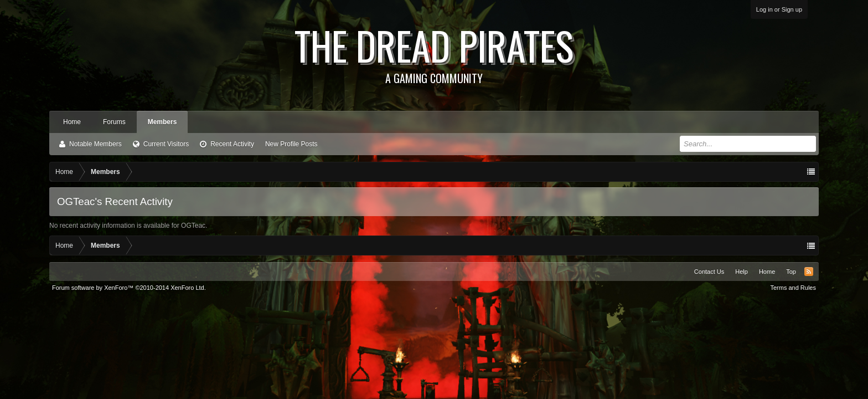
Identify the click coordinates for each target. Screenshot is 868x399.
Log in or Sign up (779, 9)
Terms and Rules (793, 288)
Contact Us (709, 272)
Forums (114, 122)
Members (162, 122)
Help (742, 272)
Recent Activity (232, 144)
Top (791, 272)
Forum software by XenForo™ (129, 288)
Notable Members (95, 144)
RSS (809, 272)
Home (72, 122)
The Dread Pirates (434, 51)
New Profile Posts (291, 144)
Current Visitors (166, 144)
